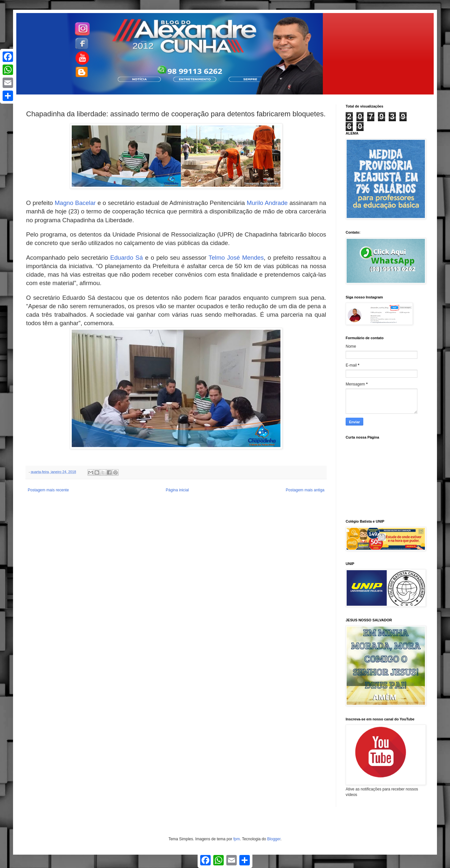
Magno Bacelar (75, 203)
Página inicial (177, 490)
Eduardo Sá (127, 258)
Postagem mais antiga (305, 490)
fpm (236, 839)
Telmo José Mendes (236, 258)
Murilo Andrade (267, 203)
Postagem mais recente (48, 490)
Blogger (274, 839)
